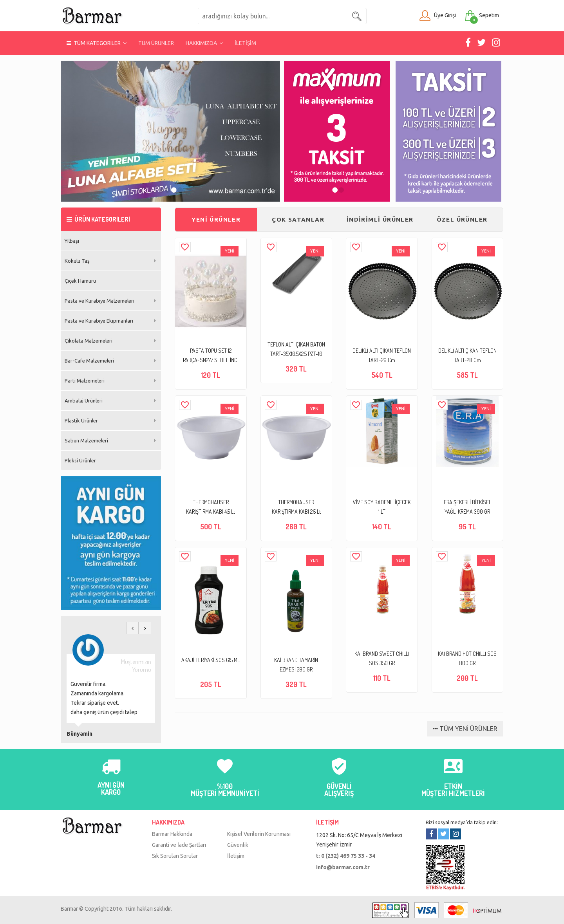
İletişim (236, 856)
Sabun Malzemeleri (86, 440)
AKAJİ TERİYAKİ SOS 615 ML (211, 660)
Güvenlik (238, 845)
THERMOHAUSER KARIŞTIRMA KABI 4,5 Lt (211, 507)
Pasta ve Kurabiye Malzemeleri (99, 301)
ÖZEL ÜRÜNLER (462, 219)
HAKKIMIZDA (204, 43)
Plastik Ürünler (81, 420)
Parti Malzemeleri (85, 381)
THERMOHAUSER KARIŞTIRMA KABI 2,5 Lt (296, 507)
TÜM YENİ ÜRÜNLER (465, 729)
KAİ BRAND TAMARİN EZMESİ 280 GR (296, 665)
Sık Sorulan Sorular (175, 856)
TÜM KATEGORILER (97, 43)
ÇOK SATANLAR (298, 219)
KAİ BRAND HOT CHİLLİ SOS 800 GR (467, 658)
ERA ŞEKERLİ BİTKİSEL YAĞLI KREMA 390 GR (467, 507)
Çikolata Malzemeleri (89, 341)
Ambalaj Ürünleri (84, 401)
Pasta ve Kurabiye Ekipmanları (99, 321)
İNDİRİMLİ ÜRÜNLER (380, 219)
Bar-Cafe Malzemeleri (89, 361)
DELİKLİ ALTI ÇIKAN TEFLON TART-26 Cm (382, 355)
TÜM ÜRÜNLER (156, 43)
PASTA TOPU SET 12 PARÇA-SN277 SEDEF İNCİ (211, 355)
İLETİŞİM (245, 43)
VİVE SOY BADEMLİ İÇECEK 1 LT (382, 507)
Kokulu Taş (77, 261)
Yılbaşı (72, 241)
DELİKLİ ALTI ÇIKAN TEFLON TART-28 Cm (467, 355)
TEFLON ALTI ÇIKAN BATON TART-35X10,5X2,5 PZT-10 (296, 349)
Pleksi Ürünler (80, 460)
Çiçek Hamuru (80, 281)
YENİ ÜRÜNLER (216, 219)
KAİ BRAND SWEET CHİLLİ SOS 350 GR (382, 658)
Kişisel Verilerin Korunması (259, 834)
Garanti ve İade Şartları (179, 845)
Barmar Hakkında (172, 834)
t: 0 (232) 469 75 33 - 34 (346, 856)
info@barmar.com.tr (343, 867)
